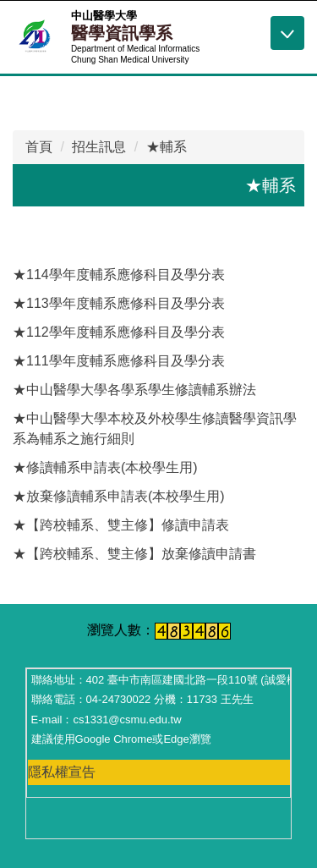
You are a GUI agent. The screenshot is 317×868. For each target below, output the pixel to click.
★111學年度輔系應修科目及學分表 (119, 361)
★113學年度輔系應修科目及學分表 (119, 303)
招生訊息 (99, 147)
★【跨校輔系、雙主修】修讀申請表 (121, 525)
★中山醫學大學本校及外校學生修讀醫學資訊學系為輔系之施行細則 (155, 429)
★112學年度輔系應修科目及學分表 (119, 332)
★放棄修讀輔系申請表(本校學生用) (119, 496)
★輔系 (167, 147)
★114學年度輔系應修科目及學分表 (119, 275)
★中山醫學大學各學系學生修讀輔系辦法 (134, 390)
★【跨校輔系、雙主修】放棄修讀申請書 (134, 554)
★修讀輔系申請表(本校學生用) (105, 467)
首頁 (39, 147)
